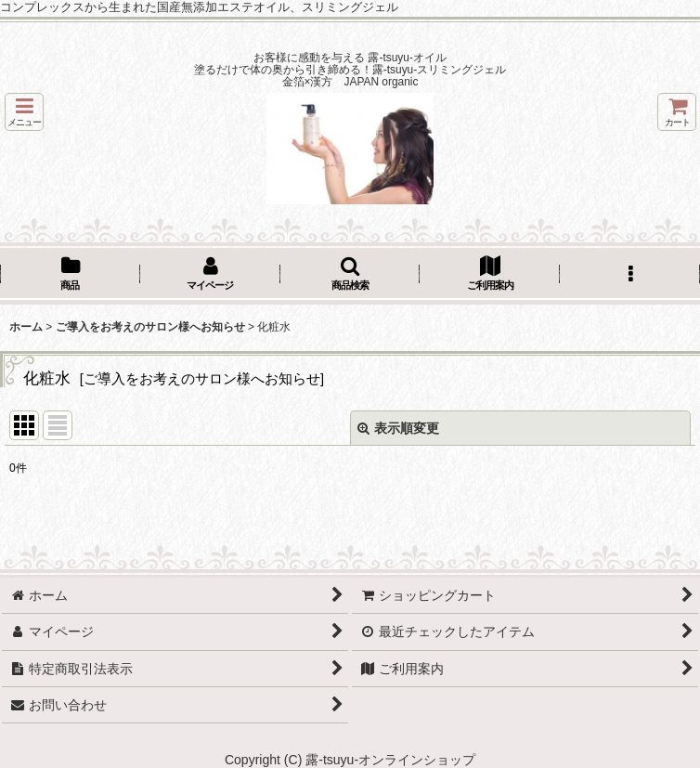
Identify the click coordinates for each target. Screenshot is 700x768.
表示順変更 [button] (398, 428)
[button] (24, 112)
